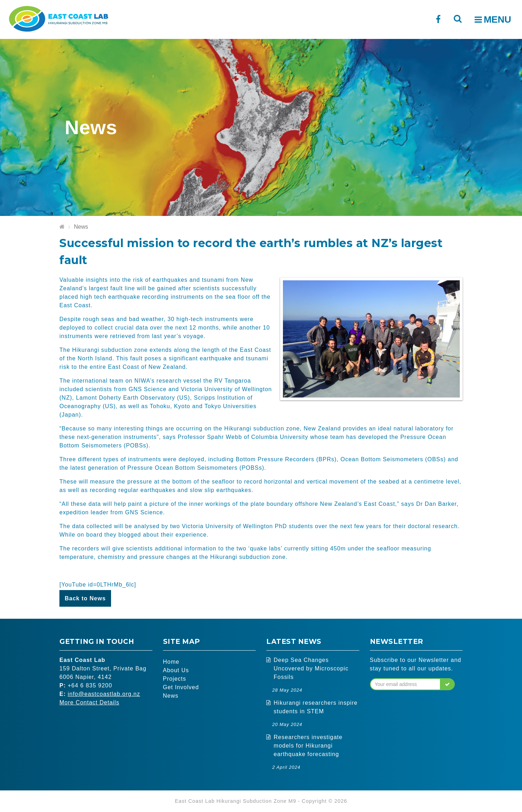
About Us (176, 670)
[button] (448, 684)
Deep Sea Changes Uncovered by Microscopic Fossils (311, 668)
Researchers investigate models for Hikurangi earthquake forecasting (308, 746)
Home (171, 662)
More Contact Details (89, 702)
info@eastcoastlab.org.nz (104, 694)
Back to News (85, 598)
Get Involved (181, 687)
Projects (175, 679)
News (81, 227)
